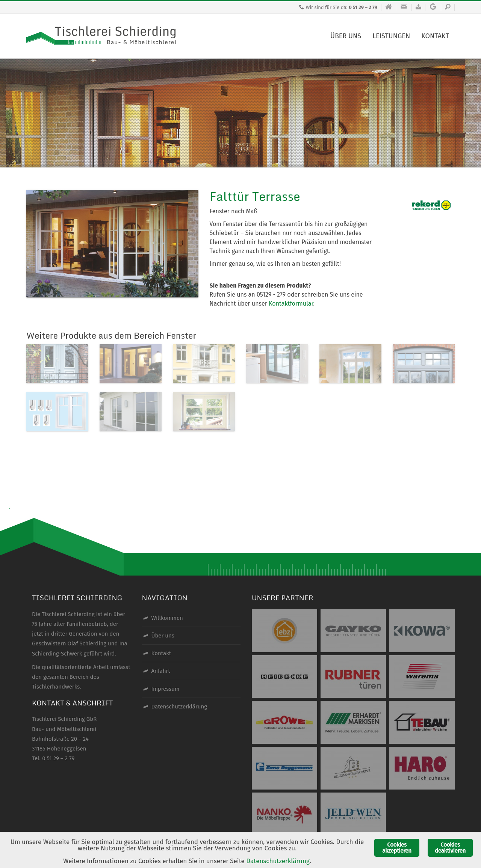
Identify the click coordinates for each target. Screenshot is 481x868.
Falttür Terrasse (255, 196)
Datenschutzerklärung (278, 861)
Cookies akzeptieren (397, 848)
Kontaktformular (291, 304)
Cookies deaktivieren (450, 848)
